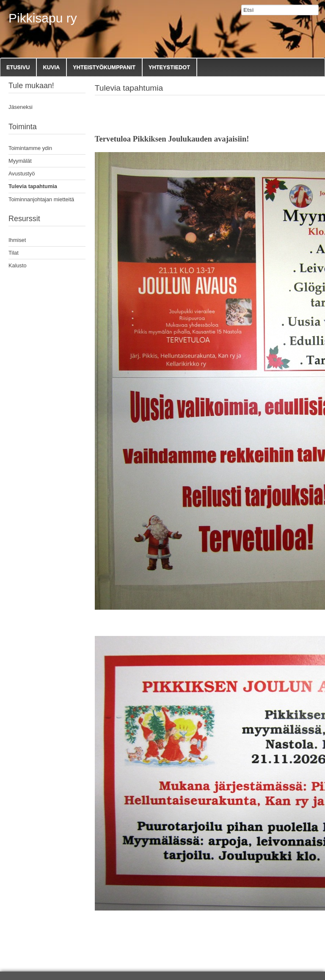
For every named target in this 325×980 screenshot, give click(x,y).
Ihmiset (17, 240)
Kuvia (51, 67)
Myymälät (20, 161)
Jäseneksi (21, 107)
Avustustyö (22, 174)
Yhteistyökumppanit (104, 67)
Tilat (14, 253)
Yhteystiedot (169, 67)
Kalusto (18, 265)
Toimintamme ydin (30, 148)
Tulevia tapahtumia (33, 186)
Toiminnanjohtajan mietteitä (41, 199)
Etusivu (18, 67)
